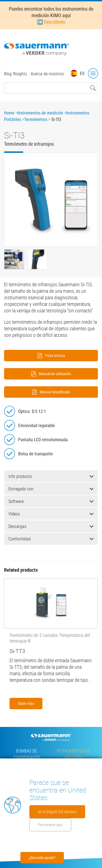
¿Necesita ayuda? (42, 858)
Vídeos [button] (51, 514)
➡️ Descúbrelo (51, 22)
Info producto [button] (51, 476)
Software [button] (51, 501)
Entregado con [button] (51, 489)
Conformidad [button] (51, 539)
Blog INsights (16, 74)
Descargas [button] (51, 526)
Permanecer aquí (50, 825)
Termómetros (36, 119)
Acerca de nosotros (47, 74)
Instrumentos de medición (40, 113)
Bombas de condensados (27, 754)
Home (9, 113)
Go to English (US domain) (57, 812)
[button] (51, 200)
